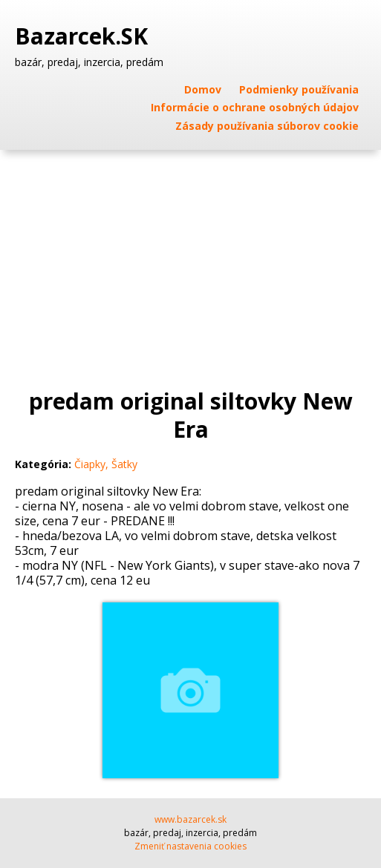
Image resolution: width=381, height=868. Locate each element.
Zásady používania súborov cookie (267, 126)
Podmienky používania (299, 89)
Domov (203, 89)
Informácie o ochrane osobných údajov (255, 107)
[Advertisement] (190, 261)
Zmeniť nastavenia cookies (190, 846)
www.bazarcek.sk (190, 819)
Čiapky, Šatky (106, 464)
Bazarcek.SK (84, 36)
